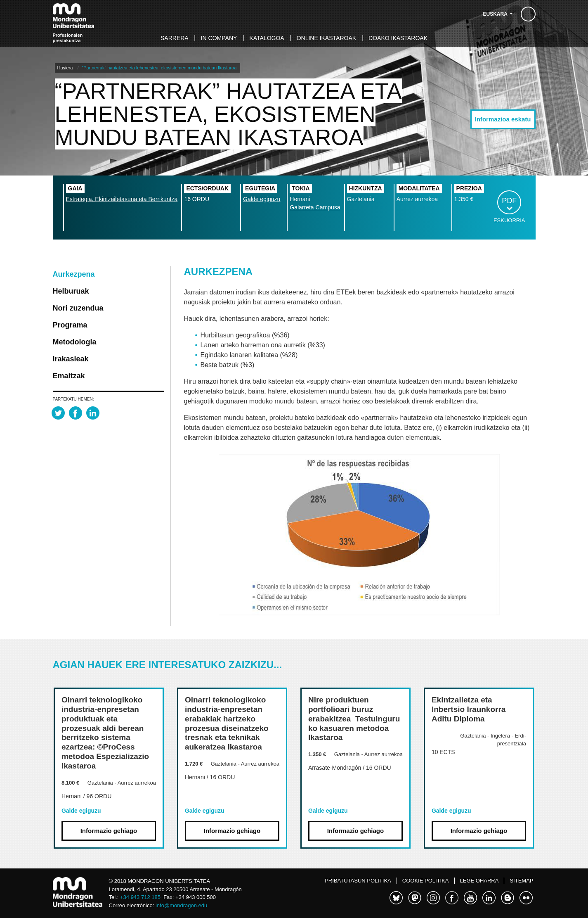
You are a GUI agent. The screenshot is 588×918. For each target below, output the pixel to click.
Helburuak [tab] (71, 291)
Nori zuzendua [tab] (78, 308)
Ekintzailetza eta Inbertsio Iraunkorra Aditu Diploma (469, 709)
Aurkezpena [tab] (74, 274)
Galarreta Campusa (315, 207)
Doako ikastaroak (398, 38)
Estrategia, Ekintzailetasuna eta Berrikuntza (122, 199)
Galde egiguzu (262, 199)
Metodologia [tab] (75, 342)
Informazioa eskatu (503, 119)
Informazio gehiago (109, 831)
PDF (509, 201)
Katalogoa (267, 38)
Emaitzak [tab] (69, 376)
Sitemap (521, 881)
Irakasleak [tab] (71, 359)
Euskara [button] (496, 14)
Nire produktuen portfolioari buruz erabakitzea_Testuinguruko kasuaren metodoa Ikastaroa (354, 719)
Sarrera (175, 38)
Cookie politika (426, 881)
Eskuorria (509, 220)
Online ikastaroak (326, 38)
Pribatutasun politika (358, 881)
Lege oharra (479, 881)
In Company (219, 38)
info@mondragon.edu (181, 905)
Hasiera (65, 68)
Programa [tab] (70, 325)
